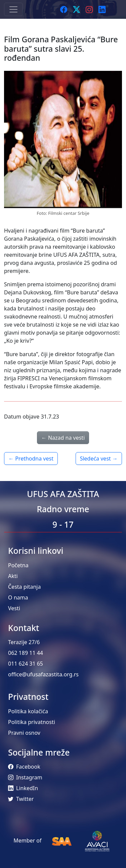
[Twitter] (77, 9)
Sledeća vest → (99, 459)
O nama (18, 597)
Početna (18, 565)
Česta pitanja (24, 587)
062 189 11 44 (26, 653)
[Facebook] (64, 9)
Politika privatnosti (32, 722)
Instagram (25, 777)
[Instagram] (89, 9)
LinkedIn (23, 788)
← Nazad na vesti (63, 438)
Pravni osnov (24, 733)
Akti (13, 576)
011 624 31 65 (26, 664)
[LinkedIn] (102, 9)
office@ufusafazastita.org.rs (43, 674)
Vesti (14, 608)
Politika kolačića (28, 711)
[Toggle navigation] (13, 9)
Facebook (24, 767)
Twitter (21, 799)
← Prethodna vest (31, 459)
